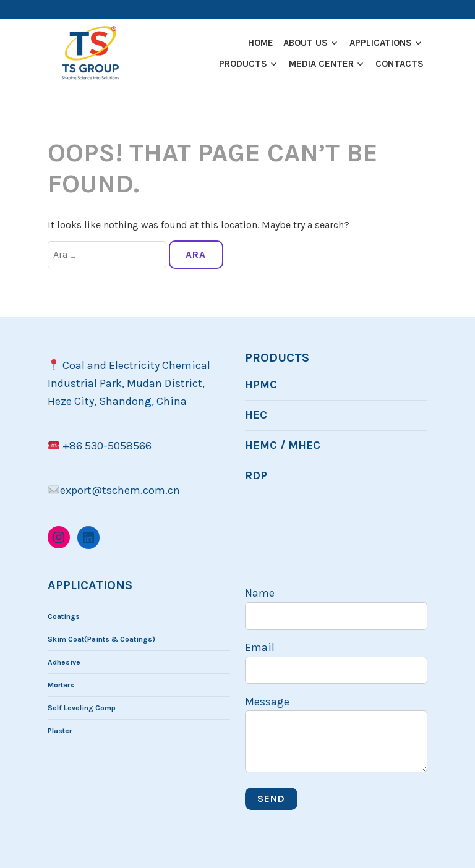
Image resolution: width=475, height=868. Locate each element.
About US (306, 43)
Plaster (60, 731)
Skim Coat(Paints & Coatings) (101, 639)
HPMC (261, 385)
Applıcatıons (381, 43)
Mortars (61, 685)
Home (261, 43)
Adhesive (64, 662)
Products (243, 64)
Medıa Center (321, 64)
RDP (256, 475)
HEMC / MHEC (283, 445)
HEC (256, 415)
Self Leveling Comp (82, 708)
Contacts (400, 64)
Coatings (64, 616)
